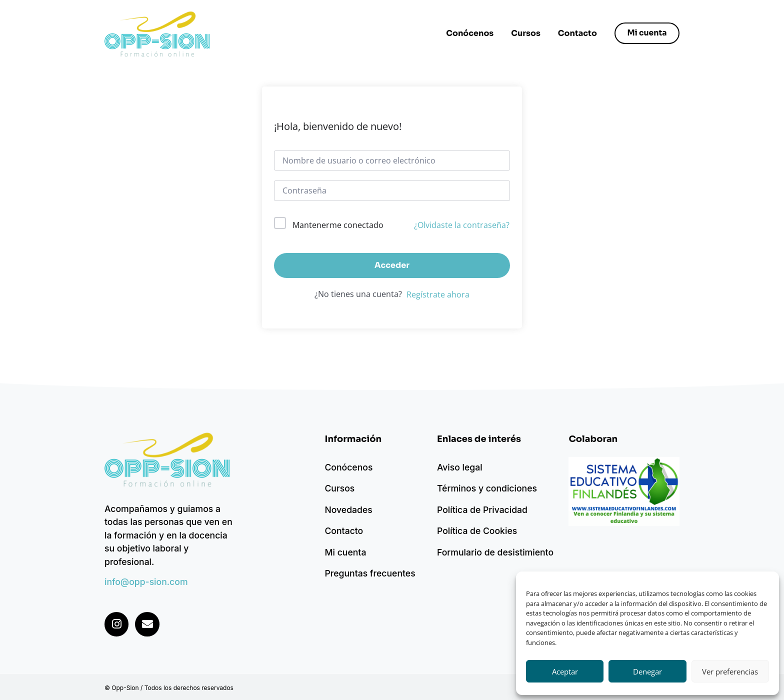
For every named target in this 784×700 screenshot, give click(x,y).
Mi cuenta (345, 552)
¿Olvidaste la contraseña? (462, 225)
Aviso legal (460, 467)
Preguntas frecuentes (370, 573)
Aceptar (565, 671)
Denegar (647, 671)
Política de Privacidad (482, 510)
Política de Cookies (477, 531)
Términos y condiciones (487, 488)
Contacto (576, 33)
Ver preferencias (730, 671)
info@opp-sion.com (146, 582)
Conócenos (468, 33)
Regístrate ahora (438, 294)
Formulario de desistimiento (495, 552)
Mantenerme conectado (338, 225)
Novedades (348, 510)
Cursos (524, 33)
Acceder (392, 265)
